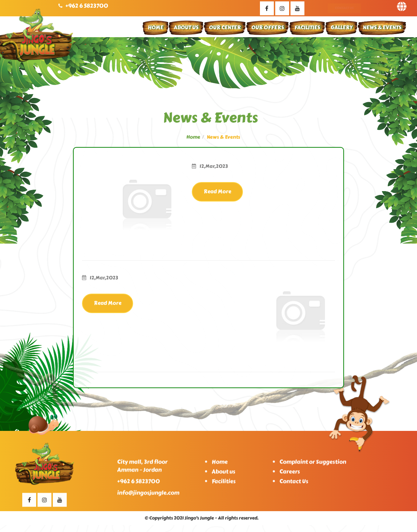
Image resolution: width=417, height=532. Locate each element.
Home (156, 27)
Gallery (341, 27)
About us (223, 474)
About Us (186, 27)
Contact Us (344, 8)
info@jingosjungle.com (148, 496)
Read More (217, 191)
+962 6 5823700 (87, 6)
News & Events (382, 27)
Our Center (225, 27)
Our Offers (268, 27)
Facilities (307, 27)
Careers (290, 474)
